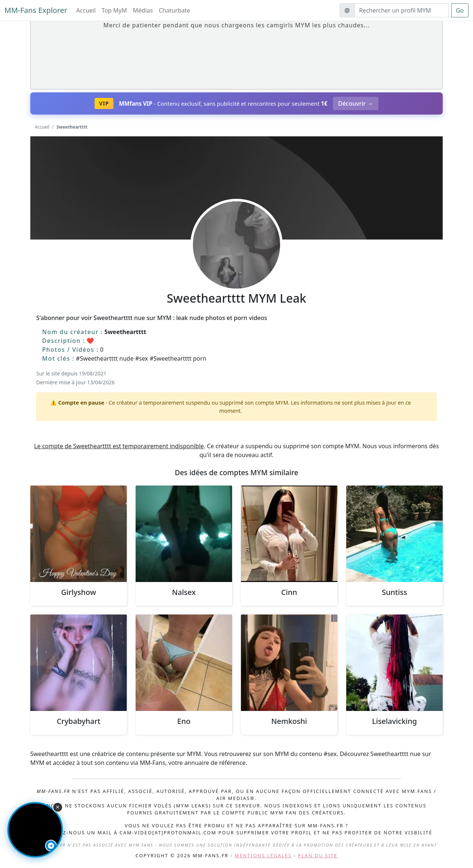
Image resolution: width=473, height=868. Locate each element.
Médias (143, 10)
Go (460, 10)
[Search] (401, 10)
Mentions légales (263, 855)
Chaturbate (175, 10)
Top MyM (114, 10)
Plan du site (318, 855)
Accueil (86, 10)
